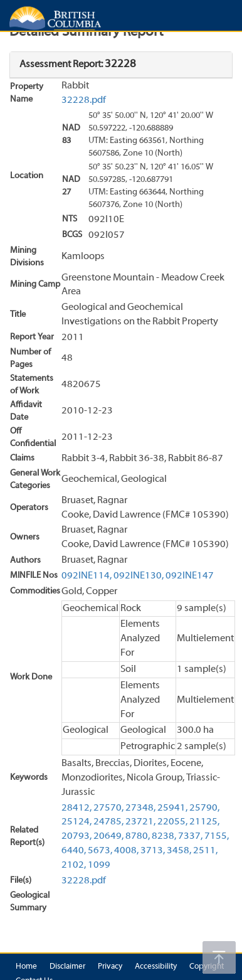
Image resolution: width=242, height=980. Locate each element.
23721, (140, 822)
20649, (108, 836)
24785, (108, 822)
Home (26, 967)
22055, (172, 822)
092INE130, (139, 576)
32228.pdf (84, 100)
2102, (74, 865)
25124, (76, 822)
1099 (99, 865)
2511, (205, 851)
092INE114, (87, 576)
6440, (74, 851)
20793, (76, 836)
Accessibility (156, 967)
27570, (108, 808)
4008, (126, 851)
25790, (204, 808)
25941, (172, 808)
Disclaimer (67, 967)
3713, (153, 851)
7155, (217, 836)
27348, (140, 808)
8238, (164, 836)
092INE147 (190, 576)
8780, (138, 836)
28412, (76, 808)
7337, (190, 836)
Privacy (110, 967)
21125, (204, 822)
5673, (100, 851)
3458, (179, 851)
